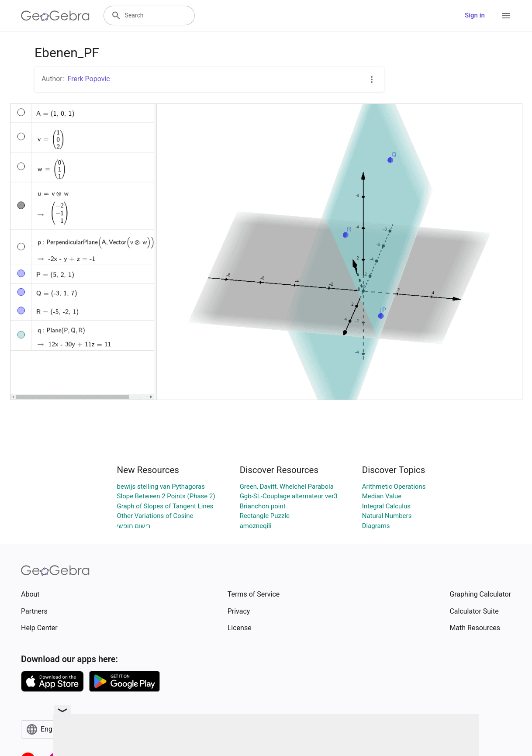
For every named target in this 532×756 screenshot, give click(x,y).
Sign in (475, 15)
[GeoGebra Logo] (55, 16)
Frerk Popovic (89, 79)
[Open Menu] (506, 16)
